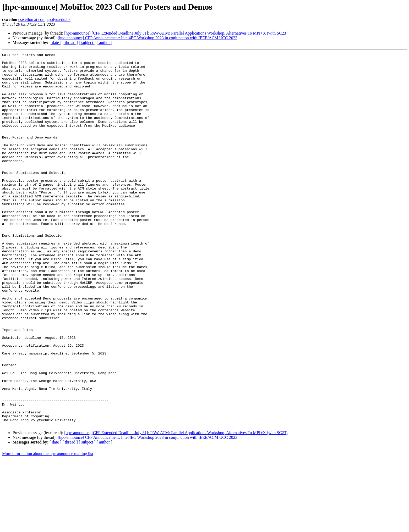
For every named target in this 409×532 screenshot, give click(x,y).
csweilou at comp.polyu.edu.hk (45, 20)
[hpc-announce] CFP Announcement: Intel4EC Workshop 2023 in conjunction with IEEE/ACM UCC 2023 (147, 38)
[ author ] (105, 43)
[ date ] (55, 43)
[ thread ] (70, 43)
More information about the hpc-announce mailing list (48, 527)
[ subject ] (87, 43)
